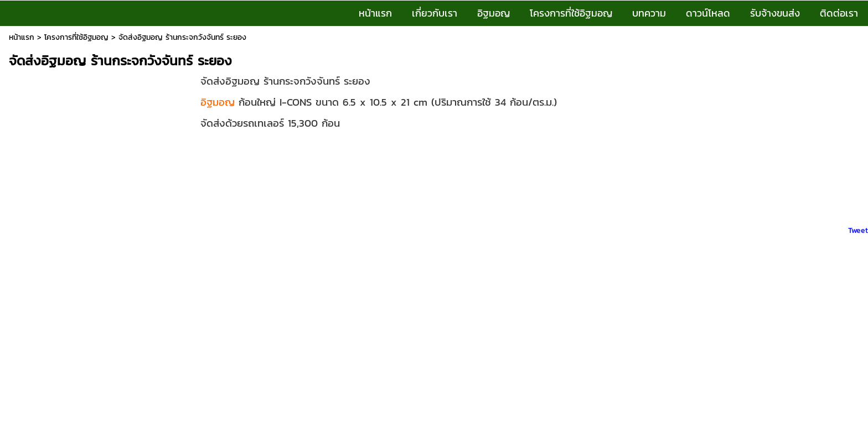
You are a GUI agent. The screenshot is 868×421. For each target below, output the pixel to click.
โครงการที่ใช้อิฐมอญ (76, 37)
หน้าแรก (22, 37)
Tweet (858, 230)
